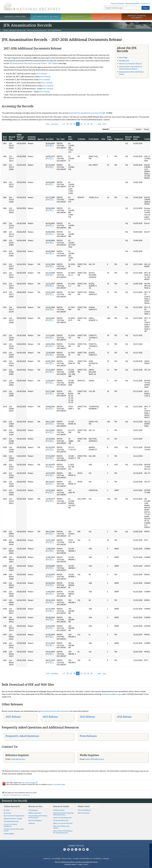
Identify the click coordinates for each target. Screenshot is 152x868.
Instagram (72, 849)
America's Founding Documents (137, 17)
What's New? (84, 806)
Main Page (123, 57)
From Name (94, 139)
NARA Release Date (20, 137)
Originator (119, 139)
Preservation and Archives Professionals (38, 817)
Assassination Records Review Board (131, 73)
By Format (7, 813)
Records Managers (35, 820)
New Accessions (84, 813)
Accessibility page (59, 784)
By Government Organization (14, 816)
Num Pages (110, 138)
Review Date (136, 138)
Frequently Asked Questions (22, 736)
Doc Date (50, 139)
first (48, 124)
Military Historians (35, 813)
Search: (106, 129)
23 (85, 124)
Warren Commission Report (131, 64)
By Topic (7, 810)
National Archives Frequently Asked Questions (63, 814)
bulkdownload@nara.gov (112, 694)
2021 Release (124, 717)
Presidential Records (11, 821)
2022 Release (87, 717)
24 (88, 124)
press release (41, 74)
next (99, 124)
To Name (81, 139)
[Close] (149, 846)
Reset (147, 129)
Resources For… (36, 806)
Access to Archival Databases (10, 825)
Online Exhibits (9, 834)
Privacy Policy (67, 858)
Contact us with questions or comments (16, 795)
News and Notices (84, 810)
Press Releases (88, 736)
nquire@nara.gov (18, 759)
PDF (48, 145)
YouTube (80, 849)
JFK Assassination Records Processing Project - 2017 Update (34, 63)
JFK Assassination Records (37, 30)
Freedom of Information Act (83, 858)
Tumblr (76, 849)
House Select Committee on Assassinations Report (131, 68)
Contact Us (145, 3)
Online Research (12, 806)
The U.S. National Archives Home (32, 7)
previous (55, 124)
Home (6, 30)
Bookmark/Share (133, 3)
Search (146, 8)
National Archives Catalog (13, 819)
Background (124, 61)
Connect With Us (76, 846)
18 (67, 124)
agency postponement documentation (54, 711)
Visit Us (106, 17)
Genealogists (33, 810)
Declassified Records (61, 820)
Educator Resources (76, 17)
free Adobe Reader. (29, 783)
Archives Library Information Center (14, 830)
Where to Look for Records (63, 823)
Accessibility (56, 858)
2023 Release (50, 717)
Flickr (87, 849)
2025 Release (13, 717)
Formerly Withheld (32, 138)
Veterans (32, 823)
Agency (41, 139)
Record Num (12, 138)
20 (74, 124)
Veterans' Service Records (46, 17)
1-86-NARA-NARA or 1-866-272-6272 (76, 864)
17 (64, 124)
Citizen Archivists (118, 3)
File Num (70, 138)
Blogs (84, 849)
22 (81, 124)
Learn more (131, 864)
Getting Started (59, 810)
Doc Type (61, 139)
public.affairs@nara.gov (95, 759)
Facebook (65, 849)
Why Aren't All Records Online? (61, 827)
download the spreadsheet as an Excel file (86, 113)
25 (92, 124)
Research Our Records (15, 17)
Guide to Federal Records (62, 818)
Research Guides (61, 806)
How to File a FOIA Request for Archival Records (63, 832)
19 (71, 124)
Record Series (128, 138)
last (104, 124)
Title (103, 139)
